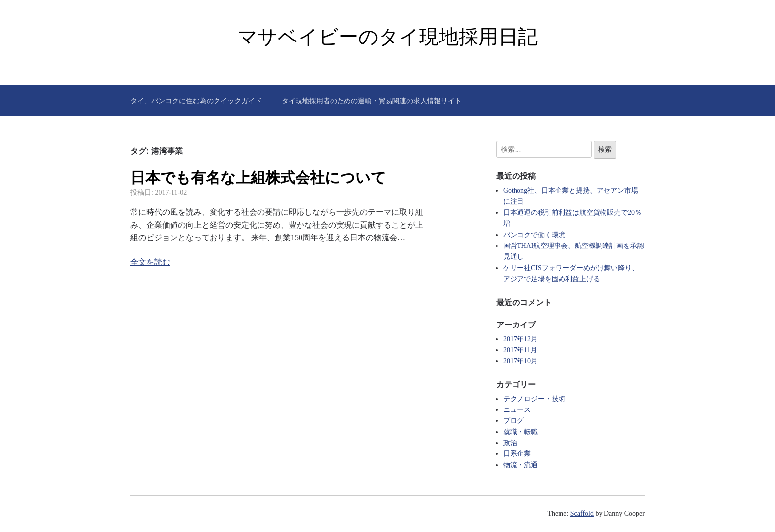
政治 (510, 443)
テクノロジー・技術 (534, 399)
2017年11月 (520, 350)
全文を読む (150, 262)
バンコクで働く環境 (534, 235)
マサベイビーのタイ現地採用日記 (387, 37)
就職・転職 (520, 432)
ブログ (514, 421)
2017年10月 (520, 361)
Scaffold (582, 513)
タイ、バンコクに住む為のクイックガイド (196, 101)
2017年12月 (520, 339)
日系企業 (517, 454)
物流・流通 (520, 465)
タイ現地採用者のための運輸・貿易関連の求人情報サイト (372, 101)
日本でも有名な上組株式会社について (258, 178)
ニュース (517, 410)
